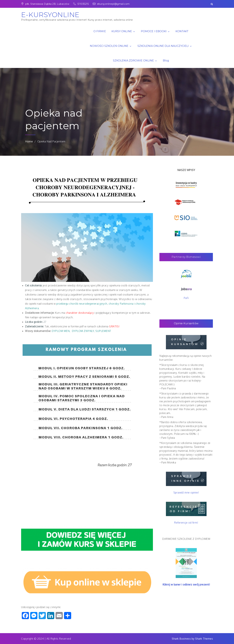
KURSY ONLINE (123, 31)
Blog (166, 61)
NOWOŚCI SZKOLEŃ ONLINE (111, 46)
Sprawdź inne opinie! (186, 493)
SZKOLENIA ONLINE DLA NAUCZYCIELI (165, 46)
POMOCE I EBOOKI (155, 31)
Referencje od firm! (186, 523)
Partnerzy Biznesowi (186, 257)
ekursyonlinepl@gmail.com (111, 4)
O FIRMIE (100, 31)
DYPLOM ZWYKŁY (83, 331)
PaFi (186, 298)
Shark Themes (204, 639)
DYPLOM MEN (61, 331)
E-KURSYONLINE (50, 15)
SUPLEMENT (103, 331)
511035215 (81, 4)
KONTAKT (182, 31)
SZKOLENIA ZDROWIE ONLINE (135, 61)
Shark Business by (183, 639)
